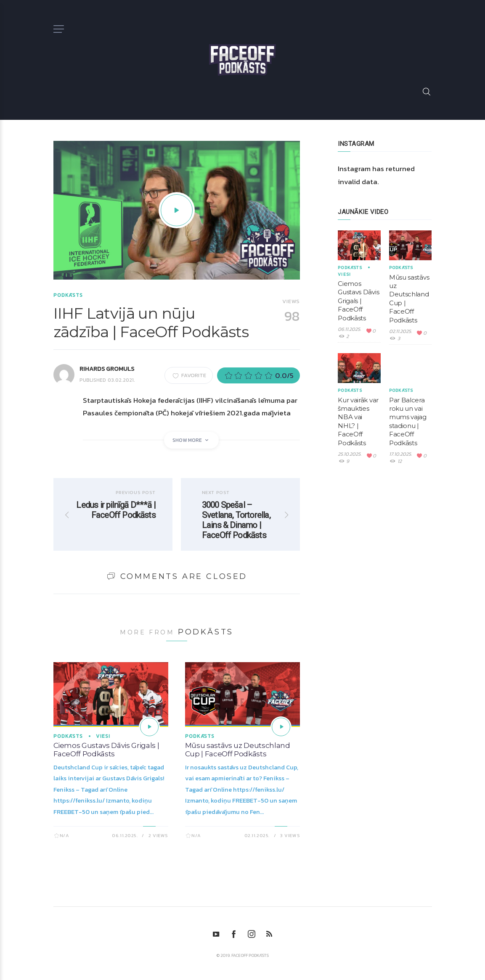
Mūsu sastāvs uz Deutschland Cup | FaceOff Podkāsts (238, 750)
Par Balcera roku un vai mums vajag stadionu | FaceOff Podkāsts (408, 421)
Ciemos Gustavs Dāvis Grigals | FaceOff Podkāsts (106, 750)
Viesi (103, 736)
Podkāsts (68, 295)
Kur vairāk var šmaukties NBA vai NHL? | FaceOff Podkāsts (358, 421)
